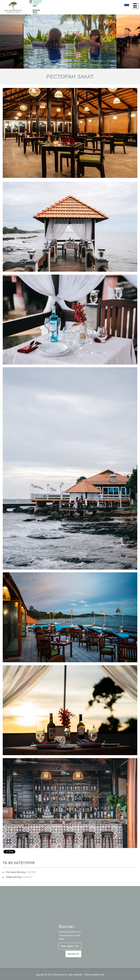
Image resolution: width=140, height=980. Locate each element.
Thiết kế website (92, 974)
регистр (73, 957)
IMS (102, 974)
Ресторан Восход (15, 872)
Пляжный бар (14, 877)
